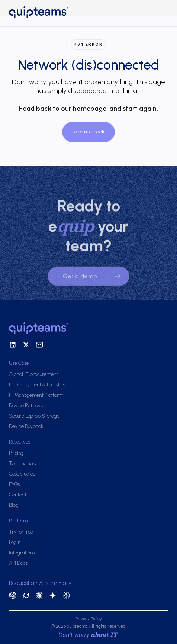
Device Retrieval (27, 405)
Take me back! (88, 132)
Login (15, 542)
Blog (14, 505)
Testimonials (22, 463)
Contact (18, 495)
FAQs (14, 484)
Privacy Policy (89, 619)
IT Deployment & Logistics (37, 385)
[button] (163, 13)
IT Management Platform (36, 395)
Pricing (16, 453)
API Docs (18, 563)
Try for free (21, 532)
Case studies (22, 474)
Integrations (22, 553)
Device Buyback (26, 426)
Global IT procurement (33, 374)
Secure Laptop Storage (34, 416)
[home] (49, 13)
